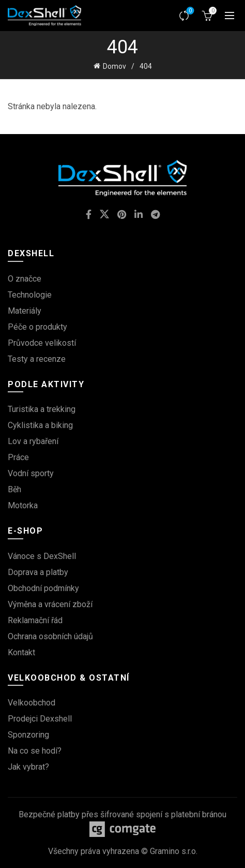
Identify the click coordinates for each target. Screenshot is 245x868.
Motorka (23, 505)
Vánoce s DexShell (42, 556)
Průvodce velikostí (42, 343)
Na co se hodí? (35, 751)
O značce (25, 279)
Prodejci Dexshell (40, 719)
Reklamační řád (35, 620)
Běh (14, 489)
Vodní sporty (31, 473)
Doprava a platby (38, 572)
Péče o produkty (37, 327)
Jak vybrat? (28, 767)
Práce (18, 457)
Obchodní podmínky (43, 588)
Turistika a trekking (42, 409)
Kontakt (21, 652)
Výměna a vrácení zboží (50, 604)
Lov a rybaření (33, 441)
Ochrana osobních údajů (50, 636)
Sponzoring (28, 735)
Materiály (25, 311)
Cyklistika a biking (40, 425)
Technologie (30, 295)
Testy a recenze (37, 359)
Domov (114, 66)
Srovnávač (189, 11)
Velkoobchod (32, 703)
